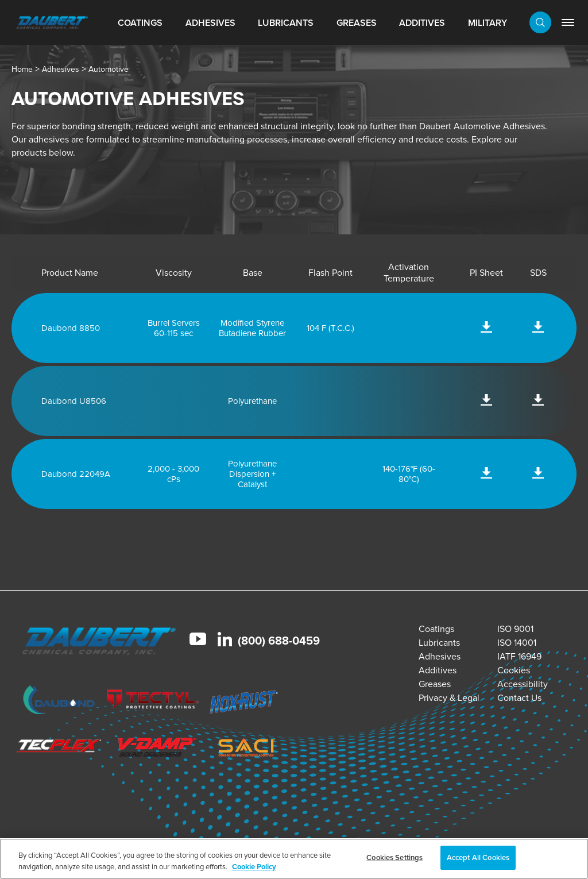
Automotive (109, 69)
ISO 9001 (515, 629)
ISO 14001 (517, 643)
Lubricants (286, 23)
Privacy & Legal (449, 698)
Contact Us (519, 698)
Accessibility (523, 684)
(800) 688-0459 (279, 641)
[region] (294, 859)
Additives (422, 23)
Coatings (140, 23)
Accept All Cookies (478, 857)
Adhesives (210, 23)
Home (22, 69)
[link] (568, 22)
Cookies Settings (394, 857)
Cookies (514, 670)
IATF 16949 (519, 656)
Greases (357, 23)
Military (488, 23)
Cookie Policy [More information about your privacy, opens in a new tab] (254, 867)
